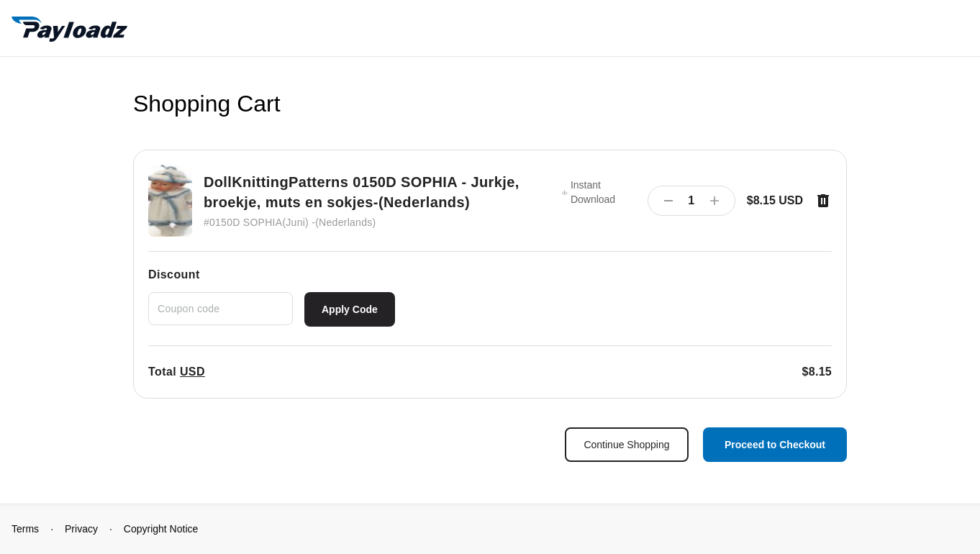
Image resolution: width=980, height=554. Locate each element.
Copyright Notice (161, 529)
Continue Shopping (626, 445)
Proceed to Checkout (775, 445)
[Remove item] (823, 201)
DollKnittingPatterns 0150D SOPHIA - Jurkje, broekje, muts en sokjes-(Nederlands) (362, 192)
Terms (25, 529)
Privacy (81, 529)
